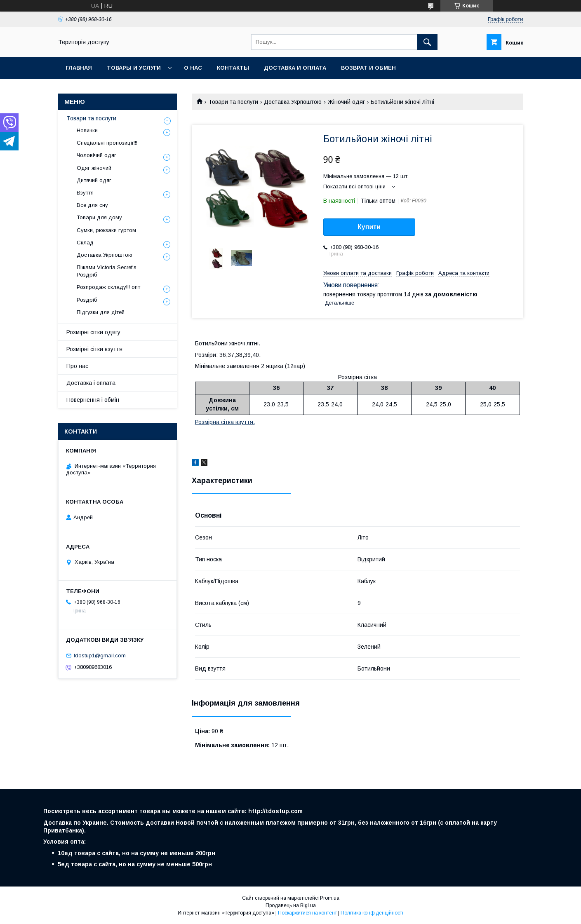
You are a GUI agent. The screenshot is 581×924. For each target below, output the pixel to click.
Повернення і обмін (93, 400)
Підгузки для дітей (101, 312)
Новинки (87, 130)
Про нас (77, 366)
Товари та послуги (233, 102)
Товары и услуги (134, 68)
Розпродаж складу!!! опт (108, 287)
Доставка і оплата (91, 383)
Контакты (233, 68)
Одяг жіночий (94, 168)
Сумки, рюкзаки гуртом (106, 230)
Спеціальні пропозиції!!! (107, 143)
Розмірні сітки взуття (94, 349)
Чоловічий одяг (96, 155)
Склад (85, 243)
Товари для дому (99, 217)
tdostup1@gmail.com (100, 655)
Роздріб (87, 300)
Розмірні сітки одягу (93, 332)
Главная (79, 68)
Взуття (85, 193)
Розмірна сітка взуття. (225, 422)
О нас (193, 68)
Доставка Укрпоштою (293, 102)
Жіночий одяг (346, 102)
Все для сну (92, 205)
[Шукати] (427, 42)
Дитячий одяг (94, 180)
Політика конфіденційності (372, 913)
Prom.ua (330, 898)
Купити (369, 227)
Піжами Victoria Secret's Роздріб (107, 271)
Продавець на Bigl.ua (291, 905)
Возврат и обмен (368, 68)
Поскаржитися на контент (307, 913)
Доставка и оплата (295, 68)
